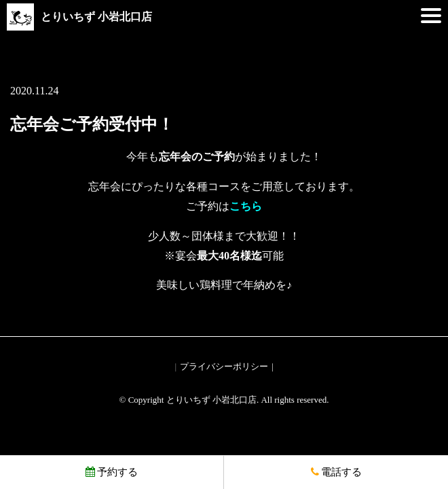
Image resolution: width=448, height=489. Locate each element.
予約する (112, 472)
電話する (336, 472)
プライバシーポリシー (224, 366)
